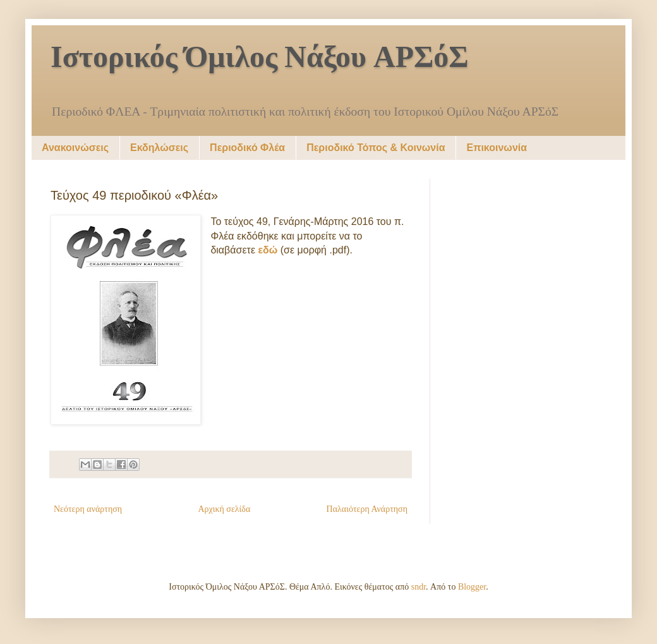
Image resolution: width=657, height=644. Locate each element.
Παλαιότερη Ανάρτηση (367, 509)
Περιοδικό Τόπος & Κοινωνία (376, 148)
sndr (419, 587)
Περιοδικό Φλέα (247, 148)
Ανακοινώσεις (75, 148)
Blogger (472, 587)
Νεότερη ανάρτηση (88, 509)
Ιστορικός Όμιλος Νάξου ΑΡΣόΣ (260, 59)
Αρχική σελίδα (224, 509)
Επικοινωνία (497, 148)
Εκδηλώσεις (159, 148)
